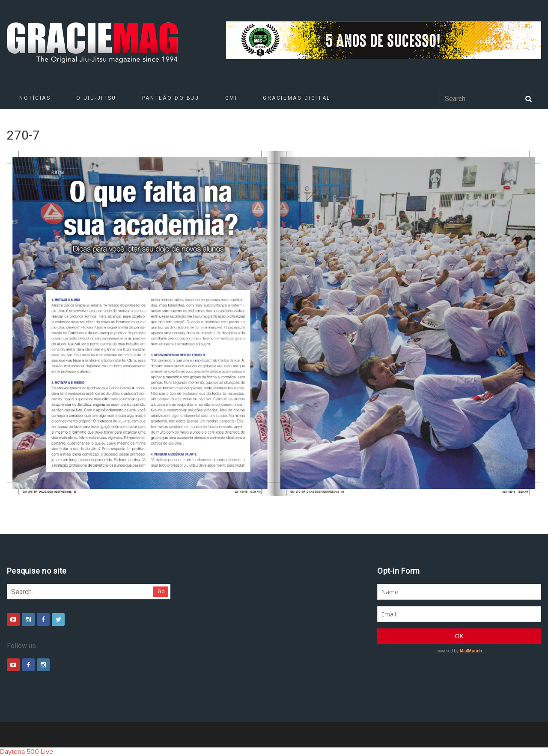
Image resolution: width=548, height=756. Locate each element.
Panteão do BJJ (171, 98)
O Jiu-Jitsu (96, 98)
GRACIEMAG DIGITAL (297, 98)
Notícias (35, 98)
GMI (231, 98)
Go (161, 591)
